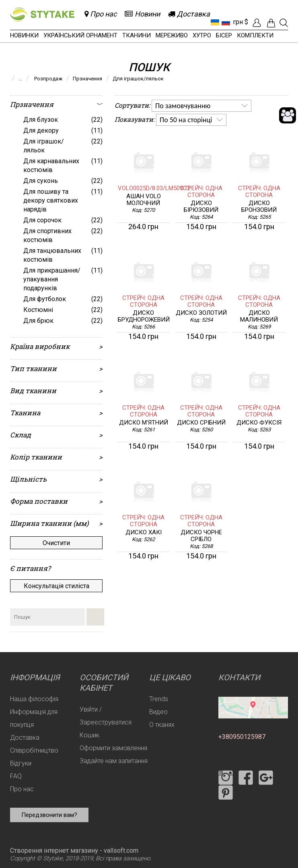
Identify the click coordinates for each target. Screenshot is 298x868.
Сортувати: (132, 105)
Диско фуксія (259, 423)
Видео (158, 712)
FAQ (16, 776)
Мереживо (172, 35)
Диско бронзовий (259, 207)
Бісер (224, 35)
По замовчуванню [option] (183, 106)
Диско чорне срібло (201, 536)
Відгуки (21, 763)
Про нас (22, 789)
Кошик (89, 735)
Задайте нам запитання (114, 761)
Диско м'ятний (144, 423)
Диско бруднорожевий (144, 316)
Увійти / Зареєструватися (106, 716)
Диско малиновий (259, 316)
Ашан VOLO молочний (144, 200)
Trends (159, 699)
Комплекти (255, 35)
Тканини (137, 35)
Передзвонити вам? (49, 815)
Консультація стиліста (57, 586)
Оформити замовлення (113, 748)
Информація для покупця (34, 718)
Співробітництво (34, 750)
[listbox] (201, 106)
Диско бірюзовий (201, 207)
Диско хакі (144, 532)
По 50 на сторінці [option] (186, 120)
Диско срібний (201, 423)
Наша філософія (34, 699)
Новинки (24, 35)
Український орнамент (80, 35)
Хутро (202, 35)
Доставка (25, 738)
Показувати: (135, 119)
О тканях (162, 725)
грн (238, 22)
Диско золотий (201, 313)
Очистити (56, 543)
